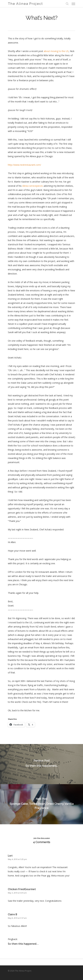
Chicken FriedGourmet (22, 889)
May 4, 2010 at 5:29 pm (17, 859)
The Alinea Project (25, 4)
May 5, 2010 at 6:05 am (17, 893)
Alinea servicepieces (33, 186)
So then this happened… (23, 944)
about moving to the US (56, 51)
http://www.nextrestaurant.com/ (24, 165)
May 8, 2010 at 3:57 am (17, 918)
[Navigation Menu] (73, 4)
